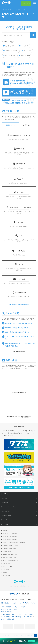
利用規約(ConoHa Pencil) (10, 549)
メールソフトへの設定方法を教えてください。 (20, 338)
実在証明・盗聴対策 (6, 612)
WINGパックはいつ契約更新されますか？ (19, 323)
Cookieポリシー (7, 570)
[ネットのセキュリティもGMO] (19, 641)
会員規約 (5, 530)
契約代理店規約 (7, 552)
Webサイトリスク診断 (20, 607)
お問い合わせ (6, 564)
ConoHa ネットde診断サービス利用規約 (14, 543)
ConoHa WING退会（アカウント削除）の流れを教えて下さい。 (20, 345)
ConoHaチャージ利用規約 (10, 537)
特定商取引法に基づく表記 (10, 555)
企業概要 (5, 573)
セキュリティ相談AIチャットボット (10, 609)
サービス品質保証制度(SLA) (10, 561)
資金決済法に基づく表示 (9, 558)
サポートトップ (6, 10)
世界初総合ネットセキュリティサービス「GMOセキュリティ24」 (18, 603)
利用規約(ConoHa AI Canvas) (11, 546)
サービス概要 (6, 576)
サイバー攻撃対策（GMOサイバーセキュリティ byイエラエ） (17, 614)
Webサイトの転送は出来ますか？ (17, 328)
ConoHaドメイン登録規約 (10, 533)
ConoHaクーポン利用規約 (10, 540)
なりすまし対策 (28, 617)
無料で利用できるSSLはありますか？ (18, 332)
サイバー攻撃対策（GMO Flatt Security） (12, 617)
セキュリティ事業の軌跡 (7, 619)
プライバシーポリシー (9, 567)
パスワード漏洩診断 (6, 607)
